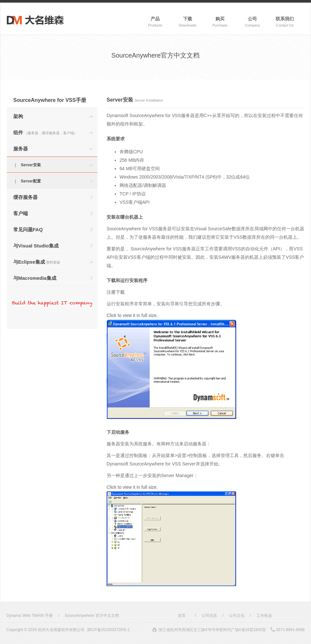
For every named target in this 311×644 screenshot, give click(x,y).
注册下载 (116, 292)
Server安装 (31, 165)
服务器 (21, 149)
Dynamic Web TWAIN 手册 (30, 616)
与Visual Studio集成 (36, 246)
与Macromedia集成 (35, 278)
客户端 (21, 213)
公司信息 (209, 616)
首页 (182, 616)
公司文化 (237, 616)
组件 (45, 132)
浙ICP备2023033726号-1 (108, 630)
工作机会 (264, 616)
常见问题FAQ (28, 229)
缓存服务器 (25, 197)
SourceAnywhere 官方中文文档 (92, 616)
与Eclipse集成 (37, 262)
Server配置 (31, 181)
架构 (18, 116)
